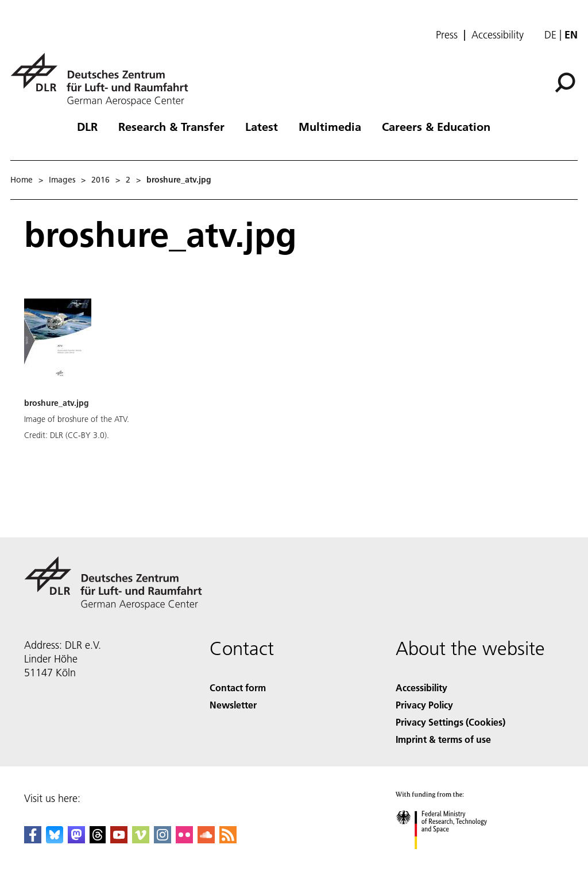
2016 (100, 180)
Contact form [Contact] (238, 687)
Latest (262, 126)
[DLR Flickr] (184, 840)
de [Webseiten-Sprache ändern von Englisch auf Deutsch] (550, 35)
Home (22, 180)
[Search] (565, 83)
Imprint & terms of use (443, 739)
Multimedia (330, 126)
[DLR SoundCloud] (206, 840)
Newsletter (233, 705)
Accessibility (498, 35)
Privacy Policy (424, 705)
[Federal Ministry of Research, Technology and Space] (452, 859)
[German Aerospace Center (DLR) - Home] (104, 80)
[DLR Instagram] (163, 840)
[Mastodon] (76, 840)
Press (447, 35)
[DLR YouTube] (119, 840)
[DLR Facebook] (33, 840)
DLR (87, 126)
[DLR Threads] (98, 840)
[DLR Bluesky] (55, 840)
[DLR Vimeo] (141, 840)
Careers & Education (436, 126)
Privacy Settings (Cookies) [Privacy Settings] (450, 722)
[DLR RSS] (228, 840)
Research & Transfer (171, 126)
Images (62, 180)
